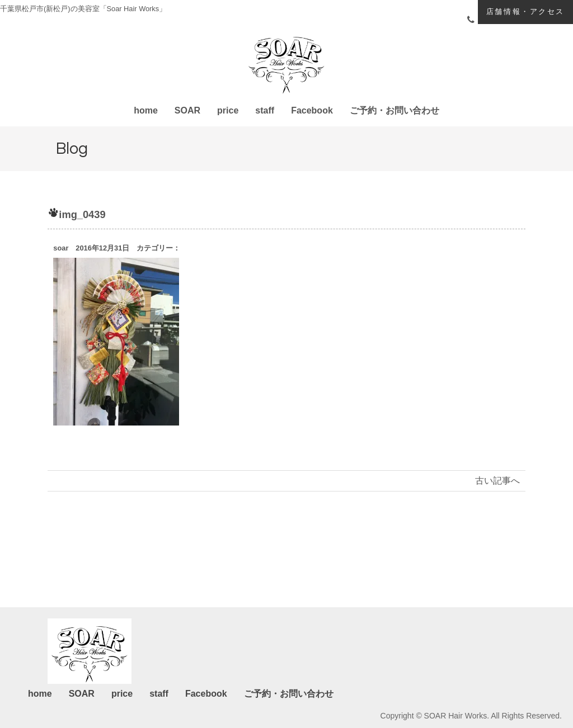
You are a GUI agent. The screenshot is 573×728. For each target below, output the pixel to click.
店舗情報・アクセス (525, 11)
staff (265, 110)
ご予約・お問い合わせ (394, 110)
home (146, 110)
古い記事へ (497, 481)
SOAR (187, 110)
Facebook (312, 110)
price (228, 110)
